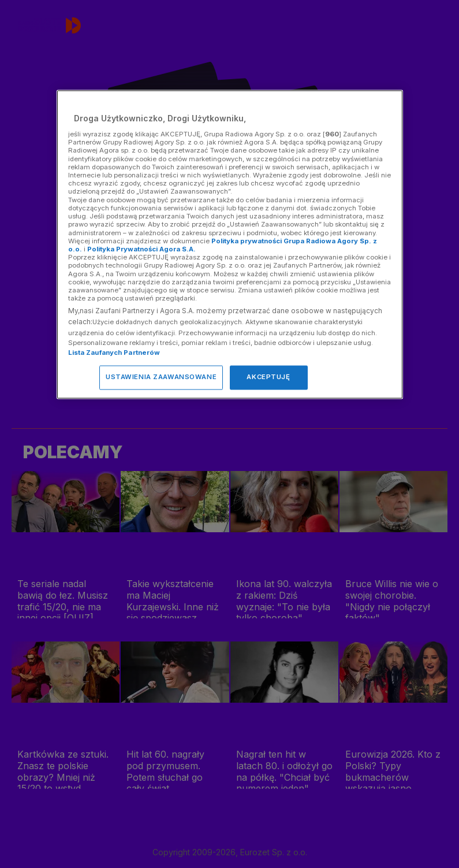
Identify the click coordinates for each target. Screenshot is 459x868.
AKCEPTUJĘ (268, 377)
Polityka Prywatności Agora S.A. (141, 249)
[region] (230, 245)
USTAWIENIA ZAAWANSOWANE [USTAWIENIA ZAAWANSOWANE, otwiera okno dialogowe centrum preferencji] (161, 377)
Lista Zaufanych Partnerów (114, 353)
